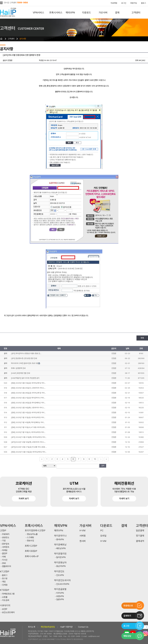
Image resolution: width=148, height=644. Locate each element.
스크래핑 (30, 538)
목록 (142, 338)
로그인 (124, 3)
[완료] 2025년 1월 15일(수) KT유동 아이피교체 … (29, 427)
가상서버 (103, 13)
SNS (4, 563)
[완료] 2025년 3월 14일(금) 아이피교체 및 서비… (28, 383)
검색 (103, 466)
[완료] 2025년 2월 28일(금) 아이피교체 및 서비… (28, 393)
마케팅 (5, 550)
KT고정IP (5, 572)
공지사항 (23, 39)
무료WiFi (6, 534)
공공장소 (6, 538)
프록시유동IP (31, 551)
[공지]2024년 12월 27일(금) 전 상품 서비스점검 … (29, 447)
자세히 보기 (24, 499)
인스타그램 (145, 633)
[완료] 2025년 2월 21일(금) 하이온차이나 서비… (28, 398)
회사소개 (32, 627)
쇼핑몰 (5, 597)
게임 (4, 582)
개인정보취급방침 (48, 627)
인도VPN (60, 575)
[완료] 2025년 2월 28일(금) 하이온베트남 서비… (28, 403)
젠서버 (83, 541)
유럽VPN (60, 596)
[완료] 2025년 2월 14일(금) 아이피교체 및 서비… (28, 413)
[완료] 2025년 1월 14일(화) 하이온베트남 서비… (28, 422)
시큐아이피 (5, 606)
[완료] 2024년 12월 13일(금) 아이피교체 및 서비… (29, 452)
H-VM (82, 531)
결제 (117, 13)
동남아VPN (61, 566)
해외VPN (70, 13)
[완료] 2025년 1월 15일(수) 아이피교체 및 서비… (28, 432)
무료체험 (114, 3)
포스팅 (5, 579)
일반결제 (140, 531)
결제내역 (140, 541)
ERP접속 (6, 544)
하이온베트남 (60, 545)
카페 (4, 557)
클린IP (5, 554)
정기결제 (140, 536)
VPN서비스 (38, 13)
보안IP (5, 609)
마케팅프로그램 (8, 594)
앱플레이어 (7, 566)
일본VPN (60, 599)
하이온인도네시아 (62, 580)
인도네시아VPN (63, 584)
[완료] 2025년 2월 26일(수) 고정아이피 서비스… (28, 388)
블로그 (143, 3)
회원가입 (134, 3)
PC (102, 531)
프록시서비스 (56, 13)
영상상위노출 (32, 534)
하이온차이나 (60, 536)
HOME (1, 39)
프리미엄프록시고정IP (35, 531)
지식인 (5, 560)
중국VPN (60, 540)
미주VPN (60, 593)
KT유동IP (5, 590)
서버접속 (6, 547)
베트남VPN (61, 548)
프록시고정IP (31, 546)
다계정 (5, 585)
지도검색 (6, 600)
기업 (4, 541)
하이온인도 (59, 571)
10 (95, 459)
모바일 (103, 536)
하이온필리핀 (60, 554)
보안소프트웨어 (8, 612)
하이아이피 (9, 12)
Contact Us (83, 627)
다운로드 (87, 13)
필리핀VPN (61, 557)
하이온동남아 (60, 563)
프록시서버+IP (32, 556)
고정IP (3, 531)
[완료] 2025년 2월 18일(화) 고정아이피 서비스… (28, 408)
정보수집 (30, 541)
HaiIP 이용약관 (66, 627)
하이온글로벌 (60, 589)
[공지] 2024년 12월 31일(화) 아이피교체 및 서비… (29, 437)
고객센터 (136, 13)
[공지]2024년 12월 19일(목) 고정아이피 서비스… (28, 442)
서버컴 (83, 536)
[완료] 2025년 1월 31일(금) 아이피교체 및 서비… (28, 417)
